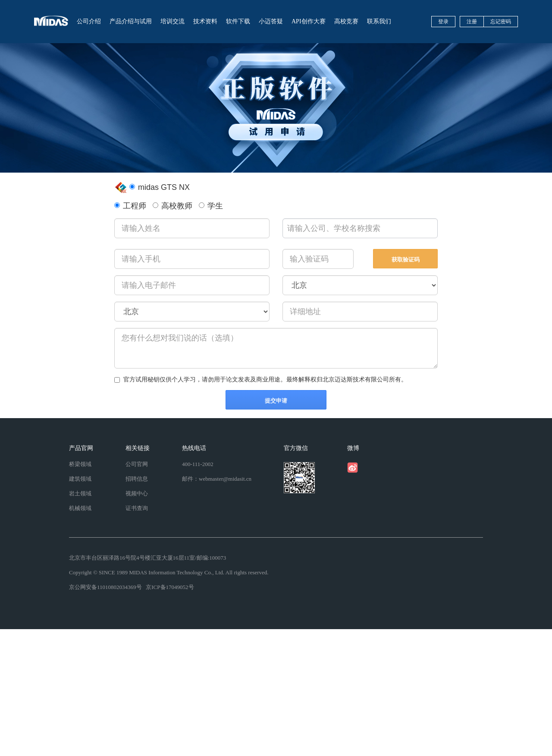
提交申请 (276, 401)
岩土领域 (80, 493)
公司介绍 (89, 21)
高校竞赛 (346, 21)
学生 (211, 206)
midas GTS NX (160, 187)
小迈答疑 (271, 21)
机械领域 (80, 508)
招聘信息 (137, 479)
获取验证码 (406, 260)
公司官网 (137, 464)
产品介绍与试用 (131, 21)
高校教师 (172, 206)
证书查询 (137, 508)
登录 (443, 22)
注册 (472, 22)
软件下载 (238, 21)
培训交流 (172, 21)
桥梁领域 (80, 464)
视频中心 (137, 493)
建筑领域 (80, 479)
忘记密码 (501, 22)
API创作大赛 (309, 21)
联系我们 (379, 21)
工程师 (130, 206)
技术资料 (205, 21)
